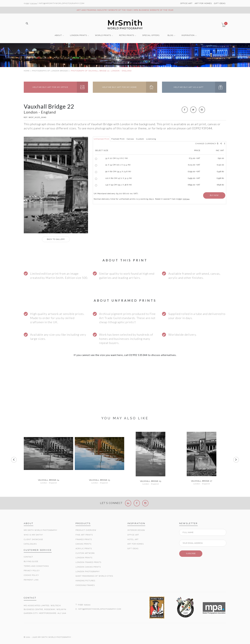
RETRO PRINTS (127, 35)
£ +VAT (195, 158)
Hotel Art (133, 539)
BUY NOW (214, 195)
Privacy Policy (32, 571)
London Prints (84, 558)
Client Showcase (33, 539)
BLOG (170, 35)
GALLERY (56, 239)
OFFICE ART (186, 3)
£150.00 (220, 165)
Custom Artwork (85, 553)
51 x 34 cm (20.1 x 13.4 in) (118, 165)
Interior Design (136, 530)
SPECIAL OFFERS (151, 35)
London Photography (88, 572)
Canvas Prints (83, 544)
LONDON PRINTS (78, 35)
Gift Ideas (133, 549)
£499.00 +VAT (194, 178)
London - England (49, 483)
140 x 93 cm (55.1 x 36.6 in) (119, 185)
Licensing (151, 139)
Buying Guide (31, 562)
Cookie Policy (31, 575)
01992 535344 (30, 3)
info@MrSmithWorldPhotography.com (62, 3)
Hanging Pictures (85, 581)
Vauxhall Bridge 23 (99, 480)
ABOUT (58, 35)
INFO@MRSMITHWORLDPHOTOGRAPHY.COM (100, 609)
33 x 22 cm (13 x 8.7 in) (117, 158)
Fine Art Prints (84, 535)
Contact (28, 557)
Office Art (133, 535)
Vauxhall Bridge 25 (151, 481)
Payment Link (31, 580)
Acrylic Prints (84, 549)
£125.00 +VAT (194, 165)
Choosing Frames (85, 585)
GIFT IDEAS (220, 3)
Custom (140, 139)
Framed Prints (84, 539)
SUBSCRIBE (191, 554)
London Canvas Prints (88, 567)
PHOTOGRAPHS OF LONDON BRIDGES (50, 71)
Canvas (130, 139)
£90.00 (221, 158)
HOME (27, 71)
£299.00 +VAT (194, 172)
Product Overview (86, 530)
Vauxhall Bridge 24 (49, 480)
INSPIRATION (188, 35)
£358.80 (220, 172)
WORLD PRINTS (103, 35)
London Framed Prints (88, 562)
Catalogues (30, 544)
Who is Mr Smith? (33, 535)
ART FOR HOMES (203, 3)
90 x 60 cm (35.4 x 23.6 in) (118, 172)
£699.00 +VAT (194, 185)
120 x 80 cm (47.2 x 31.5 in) (119, 178)
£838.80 (220, 185)
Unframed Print (101, 139)
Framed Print (118, 139)
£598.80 (220, 178)
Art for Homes (136, 544)
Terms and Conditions (36, 566)
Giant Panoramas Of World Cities (94, 576)
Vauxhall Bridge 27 (202, 481)
